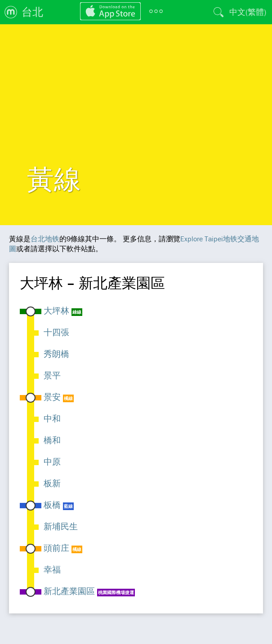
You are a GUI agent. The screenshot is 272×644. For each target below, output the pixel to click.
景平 (52, 375)
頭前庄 (56, 548)
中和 (52, 418)
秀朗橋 (56, 354)
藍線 (68, 506)
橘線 (68, 398)
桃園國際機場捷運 (116, 593)
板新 (52, 483)
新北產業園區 (69, 591)
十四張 (56, 332)
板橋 (52, 505)
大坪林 (56, 311)
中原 (52, 462)
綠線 (77, 312)
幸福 (52, 569)
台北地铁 (45, 239)
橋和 (52, 440)
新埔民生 (61, 526)
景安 (52, 397)
